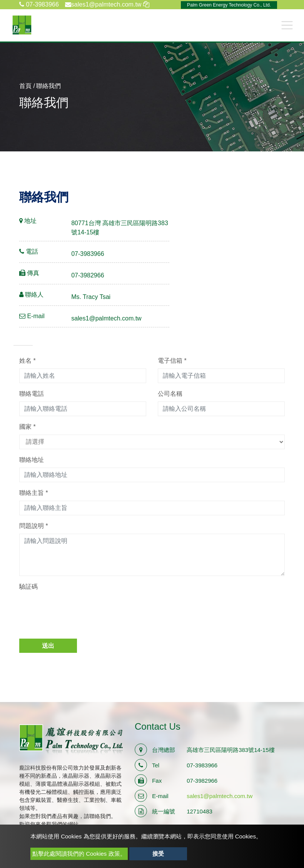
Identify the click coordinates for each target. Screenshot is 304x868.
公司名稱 (170, 394)
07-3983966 (39, 4)
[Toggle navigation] (287, 25)
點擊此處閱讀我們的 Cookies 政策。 (79, 854)
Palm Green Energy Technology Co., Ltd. (229, 5)
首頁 (25, 86)
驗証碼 (28, 587)
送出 (48, 646)
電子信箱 (172, 361)
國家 (28, 427)
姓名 (28, 361)
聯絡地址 (32, 460)
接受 (158, 854)
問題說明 (34, 526)
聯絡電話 (32, 394)
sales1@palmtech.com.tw (106, 318)
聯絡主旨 (34, 493)
